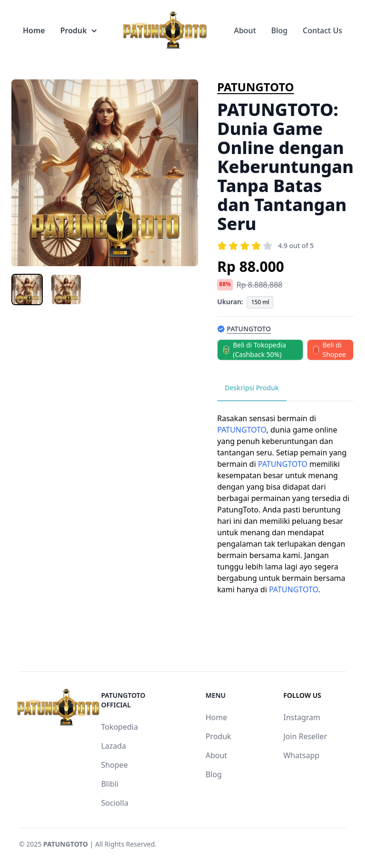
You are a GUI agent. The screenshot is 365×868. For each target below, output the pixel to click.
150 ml (260, 302)
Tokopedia (120, 727)
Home (34, 30)
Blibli (110, 784)
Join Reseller (305, 736)
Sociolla (115, 803)
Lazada (114, 746)
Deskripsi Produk (252, 388)
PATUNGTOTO (256, 87)
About (245, 30)
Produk (78, 30)
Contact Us (322, 30)
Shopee (115, 765)
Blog (279, 30)
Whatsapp (301, 755)
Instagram (302, 717)
